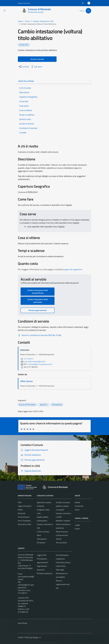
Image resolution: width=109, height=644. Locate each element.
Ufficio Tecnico (26, 381)
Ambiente (41, 506)
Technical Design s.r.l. (33, 637)
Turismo (59, 539)
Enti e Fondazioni (24, 521)
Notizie (77, 502)
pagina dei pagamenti (73, 269)
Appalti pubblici (43, 517)
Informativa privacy (63, 562)
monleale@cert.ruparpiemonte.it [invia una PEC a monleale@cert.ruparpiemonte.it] (40, 364)
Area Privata (23, 623)
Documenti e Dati (24, 524)
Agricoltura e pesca (44, 502)
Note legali (60, 570)
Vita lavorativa (61, 543)
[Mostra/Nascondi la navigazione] (5, 10)
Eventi (77, 529)
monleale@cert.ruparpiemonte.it (26, 586)
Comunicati (79, 506)
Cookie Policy (61, 566)
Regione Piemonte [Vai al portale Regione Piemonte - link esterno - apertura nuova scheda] (24, 3)
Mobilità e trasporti (63, 521)
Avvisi (77, 510)
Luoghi (77, 525)
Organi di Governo (25, 506)
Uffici (20, 502)
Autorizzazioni (42, 521)
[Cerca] (88, 11)
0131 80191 (27, 359)
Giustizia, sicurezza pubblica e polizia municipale (63, 506)
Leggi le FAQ (42, 555)
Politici (20, 510)
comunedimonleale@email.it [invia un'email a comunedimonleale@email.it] (33, 361)
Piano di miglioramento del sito (63, 584)
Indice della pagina (54, 81)
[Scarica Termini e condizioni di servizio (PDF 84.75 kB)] (39, 335)
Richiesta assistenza (45, 573)
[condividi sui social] (24, 67)
